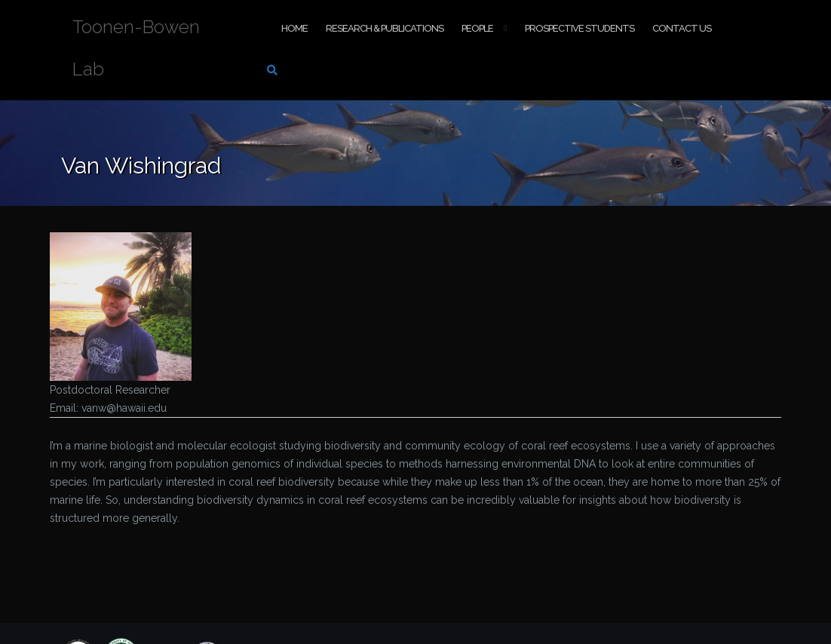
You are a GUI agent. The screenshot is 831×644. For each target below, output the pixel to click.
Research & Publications (385, 28)
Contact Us (682, 28)
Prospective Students (580, 28)
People (477, 28)
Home (294, 28)
